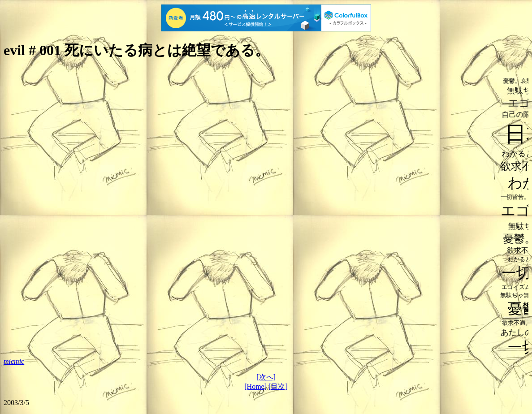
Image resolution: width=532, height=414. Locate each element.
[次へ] (266, 377)
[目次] (278, 386)
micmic (14, 361)
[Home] (255, 386)
